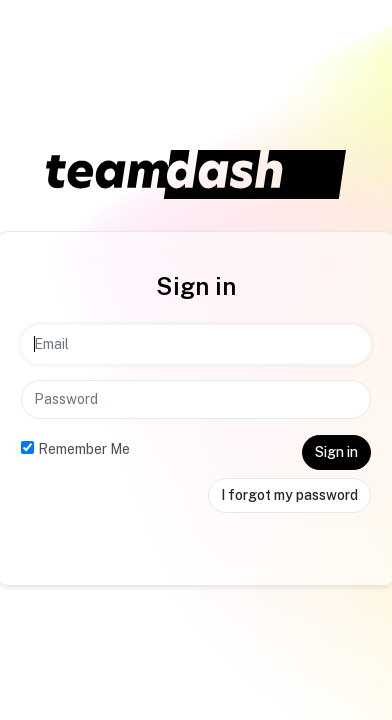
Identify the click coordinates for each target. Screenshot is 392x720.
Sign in (336, 452)
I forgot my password (289, 495)
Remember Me (84, 449)
